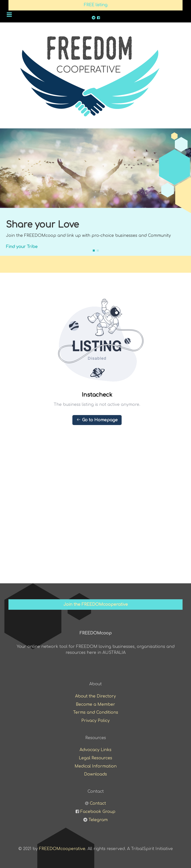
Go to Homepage (97, 420)
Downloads (95, 774)
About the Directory (95, 696)
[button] (94, 251)
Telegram (98, 820)
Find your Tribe (22, 247)
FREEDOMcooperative (62, 849)
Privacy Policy (95, 721)
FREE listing (96, 5)
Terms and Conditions (96, 712)
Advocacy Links (95, 750)
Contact (98, 803)
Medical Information (96, 766)
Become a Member (95, 704)
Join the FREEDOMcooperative (96, 605)
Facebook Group (98, 812)
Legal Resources (95, 758)
